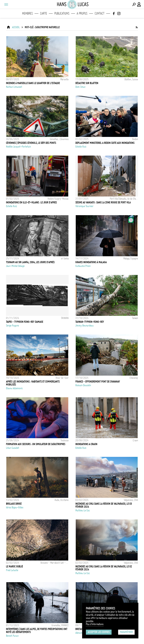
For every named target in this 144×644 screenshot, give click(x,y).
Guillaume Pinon (83, 266)
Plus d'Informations (95, 624)
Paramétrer (126, 632)
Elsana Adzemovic (14, 388)
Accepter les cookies (99, 632)
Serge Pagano (12, 326)
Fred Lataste (12, 570)
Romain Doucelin (83, 385)
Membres (27, 13)
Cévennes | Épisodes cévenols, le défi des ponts (31, 143)
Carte (44, 13)
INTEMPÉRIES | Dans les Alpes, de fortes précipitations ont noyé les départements (37, 631)
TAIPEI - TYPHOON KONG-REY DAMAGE (25, 322)
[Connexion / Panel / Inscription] (139, 4)
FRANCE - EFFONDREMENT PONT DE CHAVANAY (98, 382)
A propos (82, 13)
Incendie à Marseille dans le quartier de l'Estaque (33, 83)
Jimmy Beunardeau (84, 326)
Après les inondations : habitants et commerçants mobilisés (33, 383)
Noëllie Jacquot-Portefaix (18, 147)
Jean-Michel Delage (15, 266)
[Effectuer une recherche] (134, 4)
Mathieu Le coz (82, 510)
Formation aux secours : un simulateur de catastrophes (36, 444)
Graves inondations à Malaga (91, 262)
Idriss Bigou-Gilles (15, 507)
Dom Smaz (80, 87)
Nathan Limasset (14, 87)
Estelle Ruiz (81, 147)
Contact (100, 13)
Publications (62, 13)
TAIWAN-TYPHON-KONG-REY (90, 322)
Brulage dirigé (14, 504)
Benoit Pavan (12, 636)
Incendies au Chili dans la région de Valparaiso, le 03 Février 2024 (104, 505)
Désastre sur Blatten (87, 83)
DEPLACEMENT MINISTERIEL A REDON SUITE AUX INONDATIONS (105, 143)
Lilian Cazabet (13, 448)
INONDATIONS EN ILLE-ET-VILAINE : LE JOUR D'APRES (31, 202)
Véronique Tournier (84, 206)
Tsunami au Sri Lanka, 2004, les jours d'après (30, 262)
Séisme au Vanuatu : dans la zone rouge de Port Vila (103, 202)
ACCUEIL (16, 27)
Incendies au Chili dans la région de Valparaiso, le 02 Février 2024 (104, 568)
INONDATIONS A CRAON (86, 444)
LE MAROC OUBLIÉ (14, 566)
